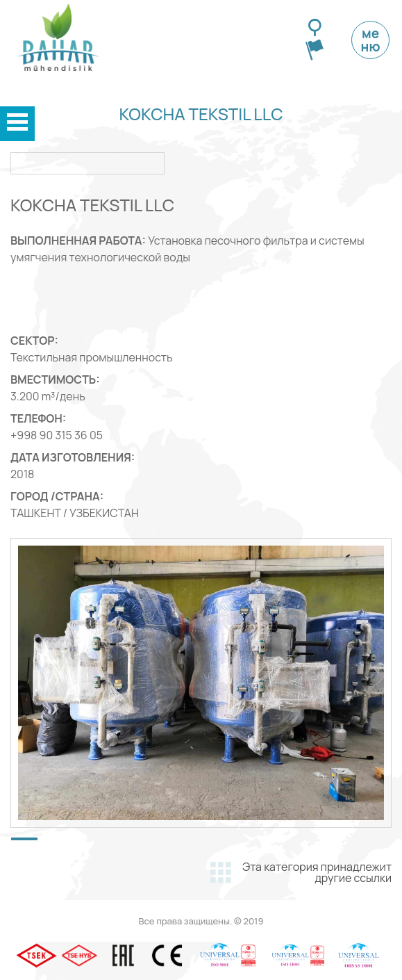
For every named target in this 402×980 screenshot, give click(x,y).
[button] (24, 839)
